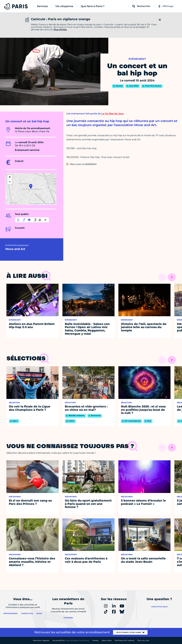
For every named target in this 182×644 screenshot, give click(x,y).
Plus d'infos (60, 30)
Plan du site (143, 640)
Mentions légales (41, 640)
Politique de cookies (125, 640)
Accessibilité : (71, 640)
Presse (95, 640)
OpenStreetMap (45, 204)
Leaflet (31, 204)
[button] (31, 186)
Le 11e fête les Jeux (113, 114)
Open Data (107, 640)
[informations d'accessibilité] (32, 220)
